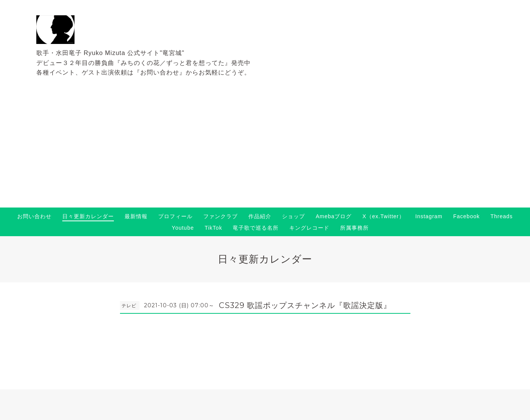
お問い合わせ (34, 216)
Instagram (429, 216)
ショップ (293, 216)
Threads (501, 216)
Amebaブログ (334, 216)
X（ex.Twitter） (384, 216)
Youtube (183, 228)
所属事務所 (354, 228)
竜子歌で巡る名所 (256, 228)
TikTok (213, 228)
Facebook (466, 216)
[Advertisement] (265, 150)
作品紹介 (260, 216)
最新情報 (136, 216)
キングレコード (309, 228)
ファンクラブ (220, 216)
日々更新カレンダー (88, 216)
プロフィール (175, 216)
